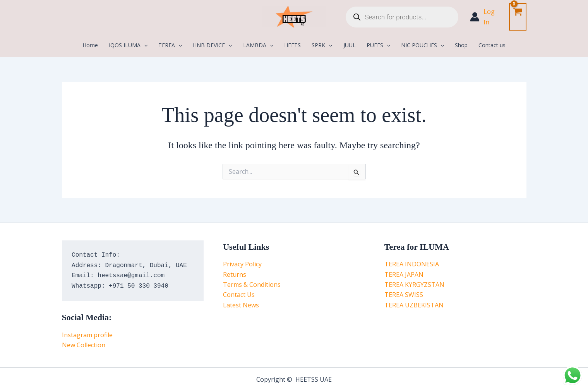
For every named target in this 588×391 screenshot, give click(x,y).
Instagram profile (87, 335)
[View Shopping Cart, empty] (518, 17)
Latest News (241, 305)
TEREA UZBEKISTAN (414, 305)
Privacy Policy (242, 264)
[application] (144, 45)
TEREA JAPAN (404, 274)
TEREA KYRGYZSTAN (414, 285)
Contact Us (239, 295)
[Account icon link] (486, 17)
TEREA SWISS (404, 295)
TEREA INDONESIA (412, 264)
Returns (235, 274)
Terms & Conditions (252, 285)
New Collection (84, 345)
